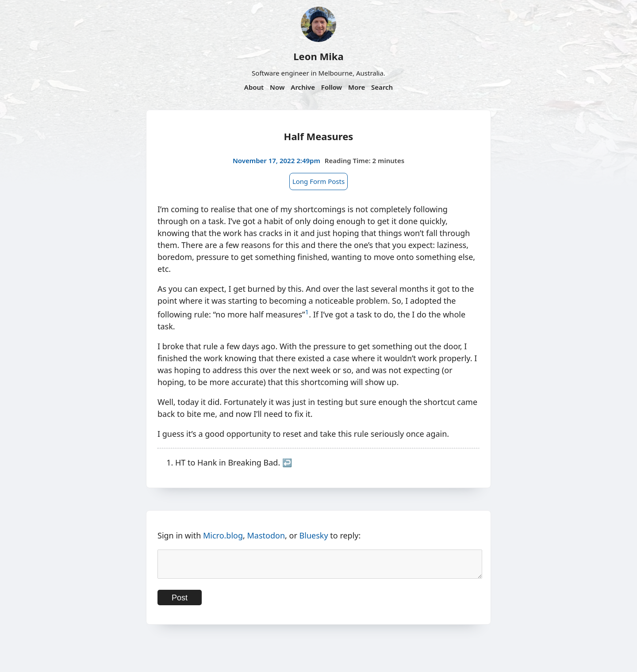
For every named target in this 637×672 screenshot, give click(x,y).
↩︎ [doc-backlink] (287, 462)
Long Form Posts (318, 181)
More (357, 87)
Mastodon (266, 535)
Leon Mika (318, 56)
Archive (303, 87)
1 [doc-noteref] (307, 312)
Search (382, 87)
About (254, 87)
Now (277, 87)
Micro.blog (223, 535)
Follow (332, 87)
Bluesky (314, 535)
